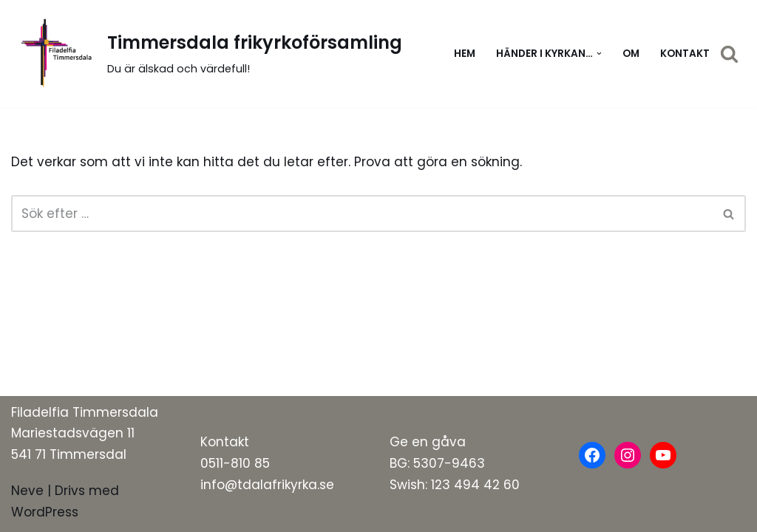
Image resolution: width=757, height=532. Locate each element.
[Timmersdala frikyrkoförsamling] (207, 54)
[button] (599, 54)
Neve (27, 491)
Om (631, 54)
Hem (465, 54)
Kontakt (685, 54)
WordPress (45, 512)
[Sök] (729, 54)
